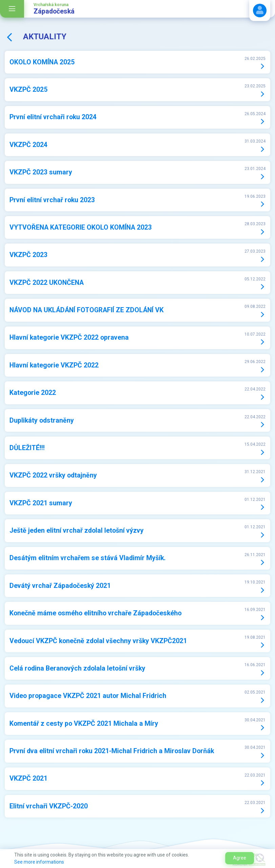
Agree (240, 858)
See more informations (39, 862)
